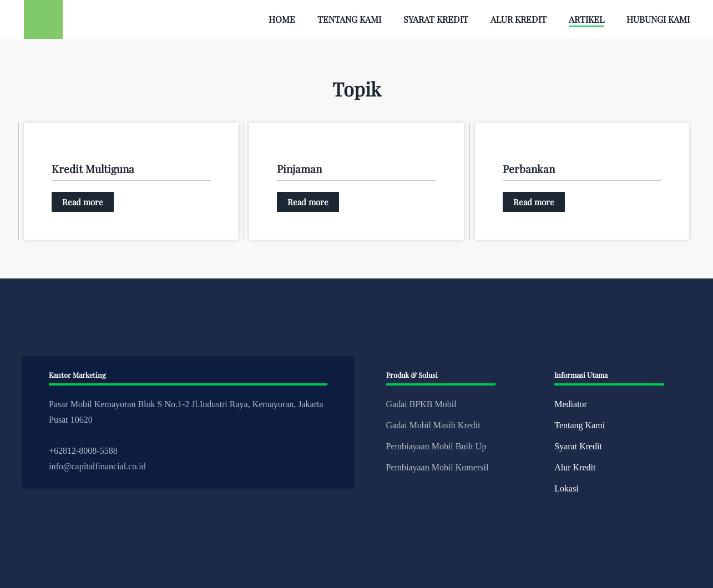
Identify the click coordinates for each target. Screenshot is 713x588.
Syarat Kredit (436, 19)
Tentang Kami (349, 19)
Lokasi (567, 488)
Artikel (586, 19)
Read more (83, 202)
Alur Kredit (519, 19)
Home (282, 19)
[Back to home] (43, 19)
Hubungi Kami (658, 19)
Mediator (571, 404)
